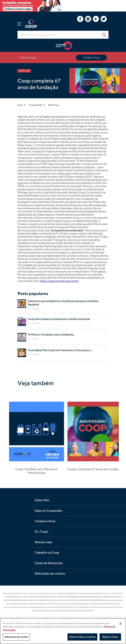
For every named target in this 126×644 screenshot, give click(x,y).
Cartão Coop (91, 57)
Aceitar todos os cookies (82, 637)
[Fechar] (121, 624)
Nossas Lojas (44, 542)
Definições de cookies (50, 573)
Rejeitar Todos (110, 637)
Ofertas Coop (28, 57)
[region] (63, 631)
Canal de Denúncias (49, 563)
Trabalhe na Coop (47, 552)
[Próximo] (104, 432)
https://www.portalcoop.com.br (59, 281)
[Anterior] (22, 432)
